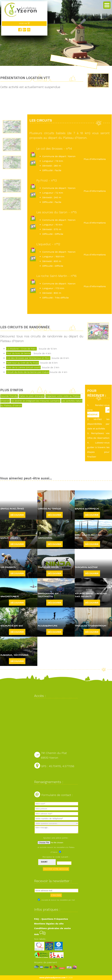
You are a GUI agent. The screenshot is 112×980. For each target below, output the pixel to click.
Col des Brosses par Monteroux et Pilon (28, 358)
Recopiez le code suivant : (56, 857)
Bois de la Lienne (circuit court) (23, 367)
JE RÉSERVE (98, 412)
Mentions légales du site (49, 924)
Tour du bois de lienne (19, 353)
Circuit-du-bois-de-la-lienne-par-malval (28, 372)
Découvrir (17, 515)
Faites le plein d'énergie (32, 396)
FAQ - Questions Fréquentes (51, 919)
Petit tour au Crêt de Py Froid (23, 363)
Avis (40, 934)
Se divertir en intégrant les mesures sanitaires (36, 401)
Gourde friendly (9, 396)
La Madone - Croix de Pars (21, 349)
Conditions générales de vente (52, 928)
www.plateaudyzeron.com (52, 978)
